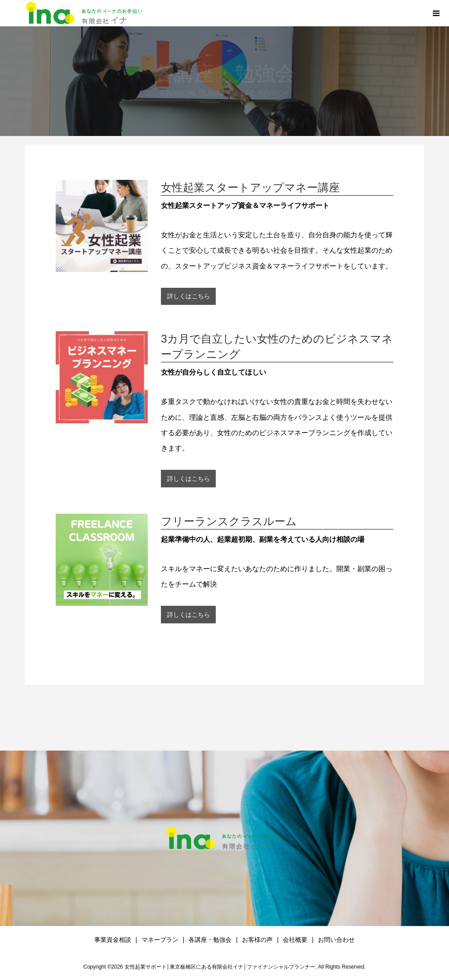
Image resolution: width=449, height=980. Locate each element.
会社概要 (295, 940)
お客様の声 (257, 940)
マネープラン (160, 940)
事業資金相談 (113, 940)
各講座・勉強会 (210, 940)
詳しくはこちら (189, 296)
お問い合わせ (336, 940)
